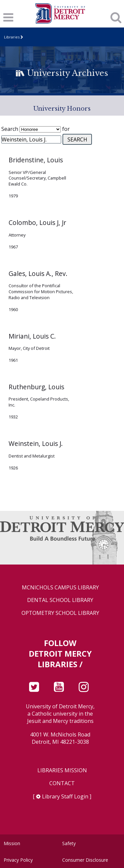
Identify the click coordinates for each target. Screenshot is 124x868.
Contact (62, 783)
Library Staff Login (65, 796)
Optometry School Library (60, 613)
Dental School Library (60, 600)
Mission (12, 843)
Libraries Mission (62, 770)
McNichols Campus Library (60, 588)
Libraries (12, 37)
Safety (69, 843)
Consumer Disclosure (85, 860)
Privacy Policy (18, 860)
